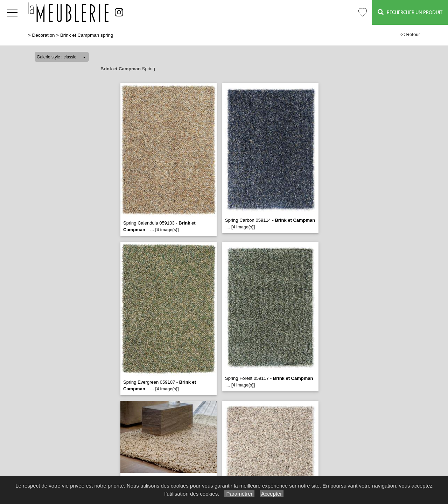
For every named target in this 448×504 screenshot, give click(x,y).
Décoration (44, 35)
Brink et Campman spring (87, 35)
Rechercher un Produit (410, 12)
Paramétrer (239, 494)
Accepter (272, 494)
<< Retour (410, 34)
